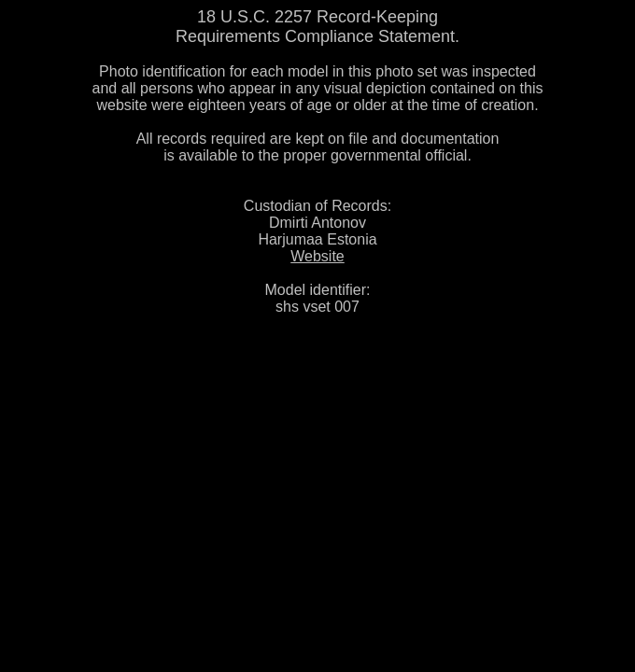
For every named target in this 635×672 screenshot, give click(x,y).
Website (317, 256)
